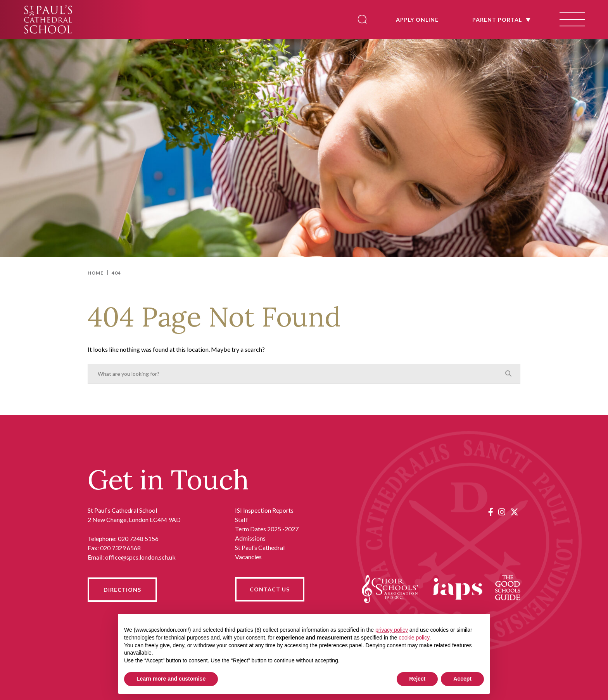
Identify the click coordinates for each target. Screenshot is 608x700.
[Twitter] (514, 512)
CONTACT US (270, 589)
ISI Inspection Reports (264, 510)
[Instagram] (502, 512)
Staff (242, 519)
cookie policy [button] (414, 638)
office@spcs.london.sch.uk (140, 557)
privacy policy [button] (392, 630)
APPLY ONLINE (413, 20)
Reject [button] (417, 679)
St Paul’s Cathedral (260, 547)
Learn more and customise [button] (171, 679)
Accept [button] (462, 679)
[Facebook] (491, 512)
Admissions (250, 538)
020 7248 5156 (138, 538)
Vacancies (248, 557)
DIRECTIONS (122, 590)
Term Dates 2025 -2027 (267, 529)
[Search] (358, 19)
